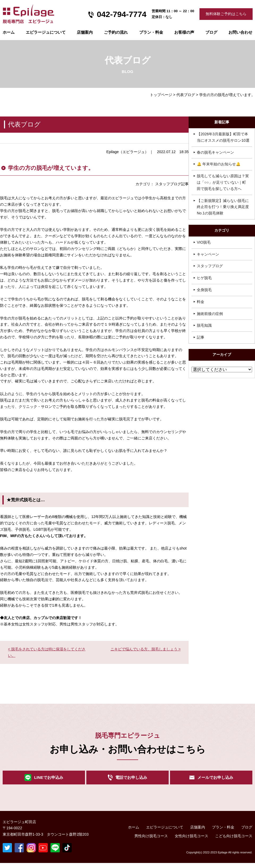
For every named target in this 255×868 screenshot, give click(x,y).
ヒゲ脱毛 (204, 278)
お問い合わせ (240, 32)
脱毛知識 (204, 325)
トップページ (161, 95)
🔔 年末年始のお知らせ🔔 (219, 164)
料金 (201, 302)
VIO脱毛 (204, 242)
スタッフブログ (210, 266)
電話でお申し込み (131, 780)
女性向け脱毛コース (192, 841)
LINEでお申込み (48, 780)
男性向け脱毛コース (151, 841)
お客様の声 (184, 32)
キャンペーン (208, 254)
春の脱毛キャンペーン (215, 152)
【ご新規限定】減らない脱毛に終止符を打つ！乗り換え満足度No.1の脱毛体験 (223, 207)
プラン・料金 (223, 832)
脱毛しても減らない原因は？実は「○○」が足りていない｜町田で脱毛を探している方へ (223, 182)
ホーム (9, 32)
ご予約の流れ (116, 32)
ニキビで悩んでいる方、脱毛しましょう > (146, 649)
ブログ (211, 32)
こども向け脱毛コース (234, 841)
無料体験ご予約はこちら (226, 14)
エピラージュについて (46, 32)
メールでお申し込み (215, 780)
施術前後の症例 (210, 314)
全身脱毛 (204, 290)
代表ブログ (186, 95)
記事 (201, 337)
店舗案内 (85, 32)
